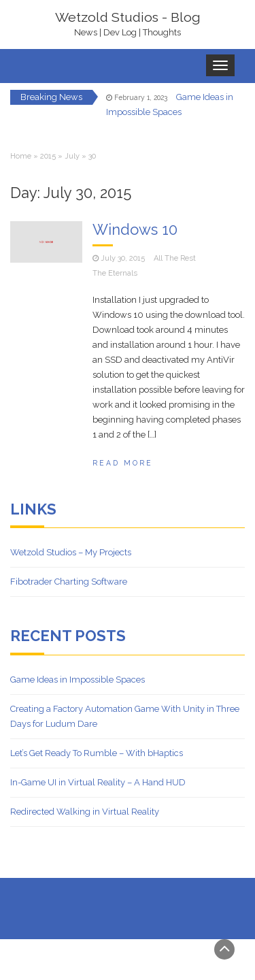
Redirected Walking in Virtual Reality (85, 812)
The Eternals (115, 273)
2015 (48, 156)
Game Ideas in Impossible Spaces (78, 680)
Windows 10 (135, 229)
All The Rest (175, 258)
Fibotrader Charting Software (69, 582)
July (72, 156)
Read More (123, 463)
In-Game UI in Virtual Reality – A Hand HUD (98, 782)
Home (21, 156)
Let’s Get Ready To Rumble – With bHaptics (97, 753)
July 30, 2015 (123, 258)
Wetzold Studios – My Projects (71, 552)
